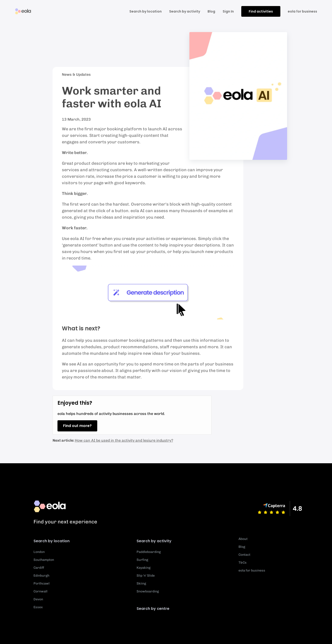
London (39, 552)
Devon (38, 599)
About (243, 539)
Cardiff (39, 568)
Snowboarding (148, 591)
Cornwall (40, 591)
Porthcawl (42, 583)
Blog (211, 11)
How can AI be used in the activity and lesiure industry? (124, 440)
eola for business (302, 11)
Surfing (142, 560)
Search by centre (153, 609)
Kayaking (144, 568)
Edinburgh (41, 576)
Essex (38, 607)
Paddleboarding (149, 552)
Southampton (44, 560)
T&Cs (243, 563)
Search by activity (185, 11)
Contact (244, 555)
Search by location (146, 11)
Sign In (228, 11)
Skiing (141, 583)
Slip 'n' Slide (146, 576)
